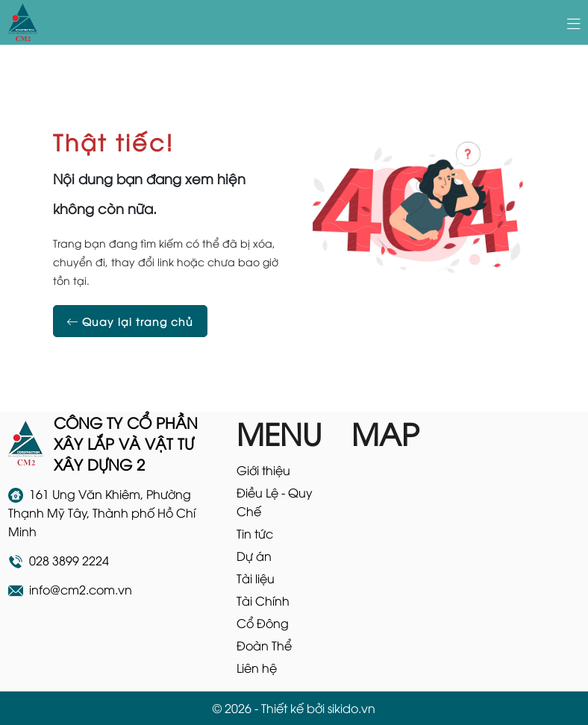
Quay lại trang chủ (130, 321)
